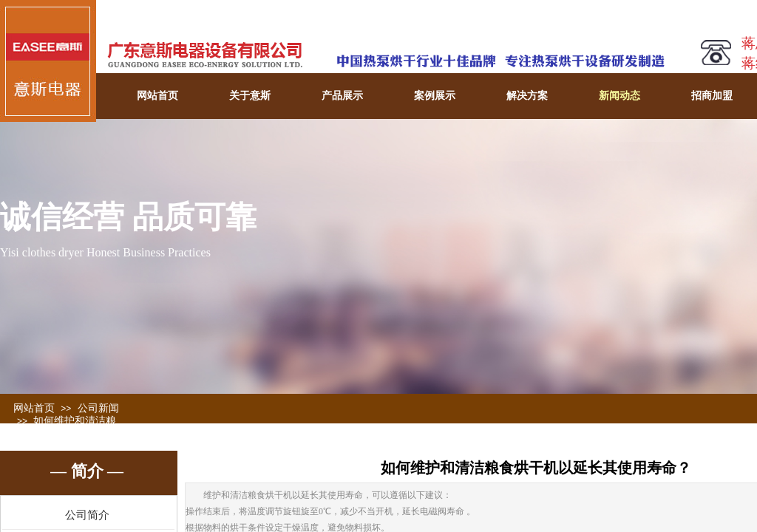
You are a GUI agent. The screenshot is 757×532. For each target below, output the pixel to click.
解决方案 (527, 96)
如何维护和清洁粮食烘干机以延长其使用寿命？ (65, 433)
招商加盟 (712, 96)
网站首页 (157, 96)
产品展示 (342, 96)
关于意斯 (250, 96)
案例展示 (435, 96)
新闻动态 (619, 96)
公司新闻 (98, 408)
